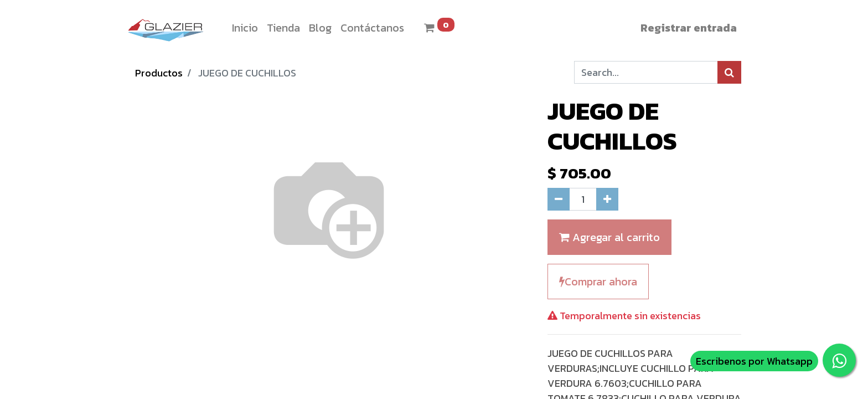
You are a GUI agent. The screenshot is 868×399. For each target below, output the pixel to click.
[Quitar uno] (559, 199)
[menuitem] (245, 28)
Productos (159, 73)
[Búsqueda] (729, 72)
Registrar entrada (689, 28)
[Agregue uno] (607, 199)
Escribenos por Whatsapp (754, 361)
